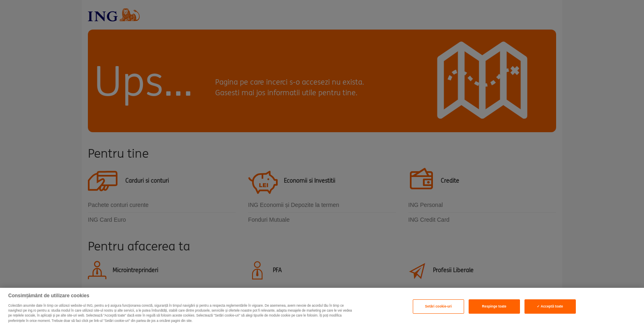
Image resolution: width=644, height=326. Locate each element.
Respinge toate (494, 306)
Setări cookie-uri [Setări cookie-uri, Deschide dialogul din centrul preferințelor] (438, 306)
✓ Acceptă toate (550, 306)
